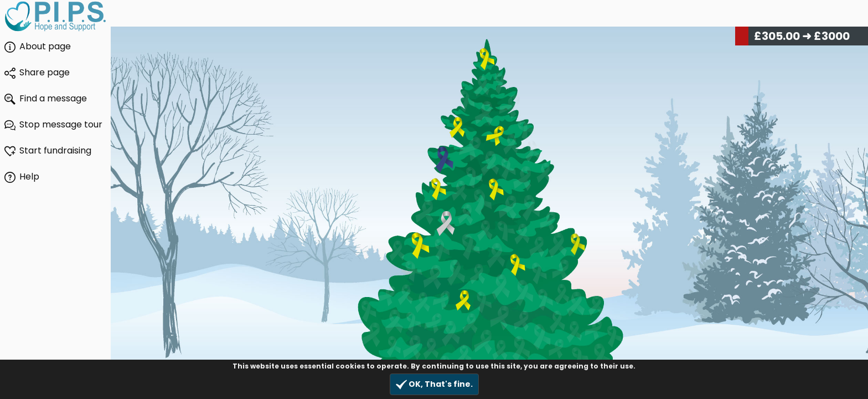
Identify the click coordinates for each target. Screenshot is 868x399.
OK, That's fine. (434, 384)
